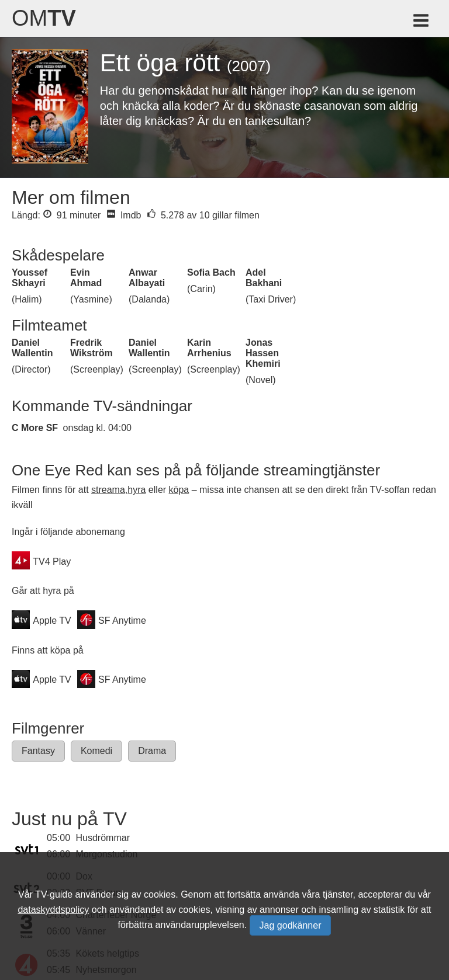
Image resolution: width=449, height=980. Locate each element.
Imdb (124, 215)
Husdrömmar (103, 838)
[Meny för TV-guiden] (422, 22)
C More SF (35, 428)
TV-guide (54, 894)
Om (44, 18)
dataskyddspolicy (53, 910)
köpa (179, 490)
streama (108, 490)
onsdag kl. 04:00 (97, 428)
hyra (137, 490)
